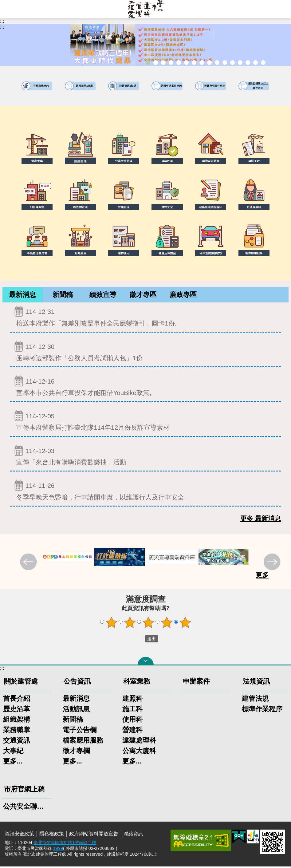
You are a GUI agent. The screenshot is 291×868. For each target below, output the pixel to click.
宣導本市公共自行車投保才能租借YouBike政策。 (145, 387)
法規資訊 (256, 683)
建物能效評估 (240, 63)
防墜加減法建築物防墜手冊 (232, 63)
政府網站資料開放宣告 (94, 835)
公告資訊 (77, 683)
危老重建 (209, 63)
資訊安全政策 (19, 835)
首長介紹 (17, 700)
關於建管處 (21, 683)
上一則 (29, 564)
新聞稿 (63, 295)
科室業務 (137, 683)
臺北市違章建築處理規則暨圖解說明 (179, 63)
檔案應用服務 (83, 742)
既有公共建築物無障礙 (186, 63)
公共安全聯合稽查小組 (26, 808)
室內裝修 (202, 63)
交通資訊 (17, 742)
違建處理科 (139, 742)
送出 (139, 640)
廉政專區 (183, 295)
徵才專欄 (76, 752)
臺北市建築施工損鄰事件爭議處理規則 (263, 63)
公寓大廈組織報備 (217, 63)
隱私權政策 (52, 835)
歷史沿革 (17, 710)
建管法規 (255, 700)
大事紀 (13, 752)
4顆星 (167, 624)
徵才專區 (143, 295)
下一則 (273, 564)
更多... (13, 763)
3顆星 (148, 624)
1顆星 (111, 624)
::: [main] (2, 27)
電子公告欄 (80, 731)
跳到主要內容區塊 (3, 3)
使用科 (132, 721)
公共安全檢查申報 (225, 63)
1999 (58, 850)
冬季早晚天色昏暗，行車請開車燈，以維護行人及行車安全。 (145, 491)
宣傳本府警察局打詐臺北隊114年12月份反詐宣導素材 (145, 422)
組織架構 (17, 721)
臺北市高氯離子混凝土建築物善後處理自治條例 (248, 63)
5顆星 (185, 624)
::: (2, 21)
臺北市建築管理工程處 (145, 9)
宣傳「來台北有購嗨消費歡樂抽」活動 (145, 457)
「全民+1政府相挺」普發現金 (163, 63)
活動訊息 (76, 710)
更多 (262, 576)
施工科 (132, 710)
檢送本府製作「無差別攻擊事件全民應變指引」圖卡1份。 (145, 317)
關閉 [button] (146, 662)
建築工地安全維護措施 (256, 63)
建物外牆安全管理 (194, 63)
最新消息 (22, 295)
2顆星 (130, 624)
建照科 (132, 700)
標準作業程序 (262, 710)
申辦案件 (196, 683)
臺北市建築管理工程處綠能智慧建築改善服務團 (171, 63)
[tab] (23, 296)
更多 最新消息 (261, 520)
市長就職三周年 (148, 63)
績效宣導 (103, 295)
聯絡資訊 (133, 835)
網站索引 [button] (9, 9)
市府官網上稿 (24, 791)
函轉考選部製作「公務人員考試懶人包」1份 (145, 352)
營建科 (132, 731)
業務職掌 (17, 731)
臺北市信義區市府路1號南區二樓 (65, 844)
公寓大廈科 (139, 752)
